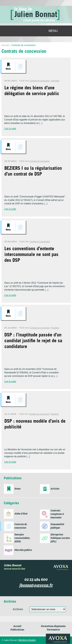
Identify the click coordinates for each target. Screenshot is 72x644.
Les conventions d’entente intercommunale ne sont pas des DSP (31, 255)
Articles (55, 489)
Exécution (55, 81)
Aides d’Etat (21, 514)
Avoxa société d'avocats (58, 639)
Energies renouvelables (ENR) (22, 538)
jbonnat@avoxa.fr (36, 586)
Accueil (17, 626)
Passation (55, 328)
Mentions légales (27, 640)
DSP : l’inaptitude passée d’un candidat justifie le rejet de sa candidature (33, 341)
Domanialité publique (57, 526)
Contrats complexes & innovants (57, 514)
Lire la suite (10, 129)
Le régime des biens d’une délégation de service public (32, 91)
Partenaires (53, 630)
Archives (18, 609)
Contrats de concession (20, 66)
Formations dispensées (53, 626)
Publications (17, 630)
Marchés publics (23, 550)
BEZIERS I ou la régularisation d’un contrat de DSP (33, 172)
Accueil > (7, 45)
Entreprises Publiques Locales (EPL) (60, 538)
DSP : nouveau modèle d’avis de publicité (35, 425)
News (8, 69)
